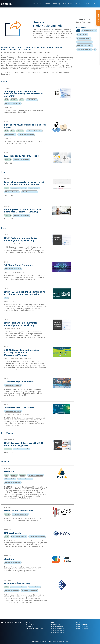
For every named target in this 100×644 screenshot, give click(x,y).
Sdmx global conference (85, 46)
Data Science (67, 4)
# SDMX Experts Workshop (13, 385)
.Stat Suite (14, 475)
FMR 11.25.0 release (82, 627)
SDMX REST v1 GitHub (58, 630)
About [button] (85, 4)
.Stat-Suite (14, 100)
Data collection (82, 35)
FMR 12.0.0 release (82, 624)
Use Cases (37, 4)
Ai (95, 49)
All (78, 31)
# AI (6, 298)
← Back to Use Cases (83, 19)
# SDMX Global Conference (13, 269)
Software (47, 4)
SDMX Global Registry (57, 628)
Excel (22, 100)
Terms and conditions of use (34, 628)
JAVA (7, 537)
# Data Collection (32, 100)
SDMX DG (8, 159)
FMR (6, 100)
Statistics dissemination (85, 42)
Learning (57, 4)
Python (22, 475)
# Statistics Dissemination (13, 104)
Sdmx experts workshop (84, 49)
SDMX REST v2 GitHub (58, 632)
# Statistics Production (12, 192)
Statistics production (84, 38)
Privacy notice (30, 624)
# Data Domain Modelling (34, 131)
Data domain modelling (89, 31)
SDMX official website (57, 627)
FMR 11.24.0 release (82, 628)
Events (78, 4)
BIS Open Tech (55, 624)
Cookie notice (30, 627)
